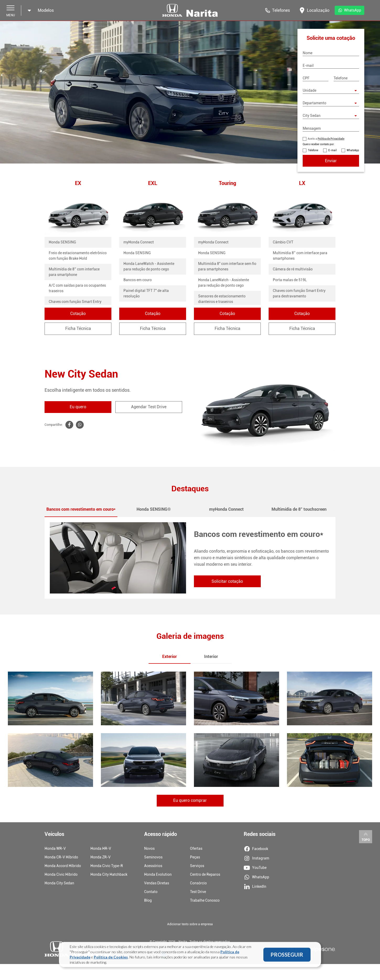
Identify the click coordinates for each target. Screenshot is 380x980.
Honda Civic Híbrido (61, 874)
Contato (151, 892)
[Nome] (331, 53)
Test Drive (198, 892)
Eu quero (78, 407)
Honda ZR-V (101, 857)
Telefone (313, 150)
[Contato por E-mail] (325, 150)
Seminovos (153, 857)
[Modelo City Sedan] (331, 116)
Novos (149, 848)
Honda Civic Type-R (107, 866)
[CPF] (316, 78)
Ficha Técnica (78, 328)
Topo (366, 836)
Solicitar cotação (227, 581)
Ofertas (196, 848)
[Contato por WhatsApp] (343, 150)
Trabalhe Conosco (205, 900)
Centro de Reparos (205, 874)
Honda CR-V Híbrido (61, 857)
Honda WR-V (55, 848)
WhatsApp (353, 150)
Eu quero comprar (190, 801)
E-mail (333, 150)
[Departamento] (331, 103)
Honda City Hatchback (109, 874)
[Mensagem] (331, 128)
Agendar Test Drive (149, 407)
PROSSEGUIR (287, 956)
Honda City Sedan (59, 883)
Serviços (197, 866)
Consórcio (198, 883)
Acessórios (153, 866)
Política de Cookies (111, 958)
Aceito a (326, 139)
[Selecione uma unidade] (331, 91)
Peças (195, 857)
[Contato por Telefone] (305, 150)
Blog (148, 900)
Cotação (78, 314)
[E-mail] (331, 66)
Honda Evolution (158, 874)
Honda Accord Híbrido (63, 866)
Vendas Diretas (157, 883)
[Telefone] (346, 78)
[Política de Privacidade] (305, 139)
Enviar (331, 161)
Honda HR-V (101, 848)
